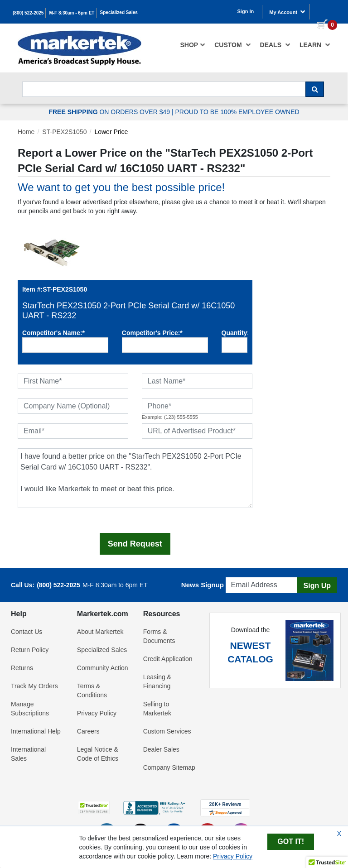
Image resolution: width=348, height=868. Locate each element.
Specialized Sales (119, 12)
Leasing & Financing (157, 681)
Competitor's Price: (152, 333)
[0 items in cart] (324, 11)
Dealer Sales (161, 749)
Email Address (247, 575)
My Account (287, 12)
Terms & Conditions (92, 691)
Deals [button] (275, 45)
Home (26, 132)
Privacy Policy (97, 713)
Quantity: (235, 333)
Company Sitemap (169, 767)
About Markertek (100, 632)
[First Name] (73, 381)
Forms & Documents (159, 636)
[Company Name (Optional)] (73, 406)
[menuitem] (193, 45)
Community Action (103, 668)
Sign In (246, 11)
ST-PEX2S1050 (64, 132)
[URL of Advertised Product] (197, 431)
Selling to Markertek (157, 709)
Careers (88, 731)
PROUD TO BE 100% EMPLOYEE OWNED (237, 112)
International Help (36, 731)
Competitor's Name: (53, 333)
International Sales (28, 754)
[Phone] (197, 406)
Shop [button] (193, 45)
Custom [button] (232, 45)
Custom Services (167, 731)
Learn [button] (315, 45)
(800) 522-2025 (28, 13)
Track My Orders (34, 686)
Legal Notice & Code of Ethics (98, 754)
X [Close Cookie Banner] (339, 834)
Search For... (39, 79)
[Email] (73, 431)
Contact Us (27, 632)
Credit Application (168, 659)
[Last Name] (197, 381)
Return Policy (30, 650)
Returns (22, 668)
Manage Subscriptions (30, 709)
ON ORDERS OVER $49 (110, 112)
